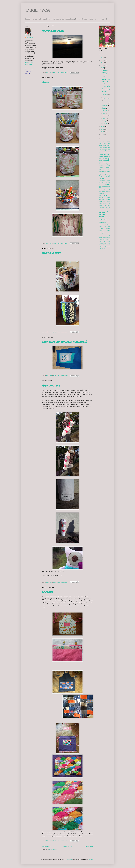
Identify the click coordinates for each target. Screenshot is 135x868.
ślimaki (108, 230)
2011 (103, 134)
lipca (104, 108)
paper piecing (103, 203)
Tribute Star (102, 239)
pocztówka (108, 205)
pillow (100, 205)
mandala (108, 184)
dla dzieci (107, 154)
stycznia (105, 123)
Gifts (45, 82)
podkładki (101, 207)
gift (109, 160)
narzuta (103, 195)
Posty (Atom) (53, 849)
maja (104, 113)
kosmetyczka (102, 181)
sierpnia (105, 105)
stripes (101, 228)
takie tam (37, 10)
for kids (105, 158)
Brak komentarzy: (63, 72)
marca (104, 118)
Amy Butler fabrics (105, 142)
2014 (103, 127)
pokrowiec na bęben (105, 209)
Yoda (100, 249)
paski (109, 203)
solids (101, 226)
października (106, 99)
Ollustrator (69, 860)
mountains (101, 193)
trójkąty (108, 239)
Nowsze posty (46, 846)
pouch (109, 211)
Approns (47, 592)
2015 (103, 68)
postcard (101, 211)
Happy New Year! (53, 31)
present (102, 213)
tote (104, 238)
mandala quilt (103, 186)
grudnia (105, 70)
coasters (101, 149)
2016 (103, 65)
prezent (102, 215)
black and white (106, 147)
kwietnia (105, 116)
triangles (108, 238)
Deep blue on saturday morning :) (64, 342)
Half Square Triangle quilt (105, 167)
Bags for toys (51, 253)
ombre (109, 202)
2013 (103, 129)
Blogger (91, 860)
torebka (101, 238)
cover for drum (107, 149)
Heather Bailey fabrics (105, 171)
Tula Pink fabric (105, 241)
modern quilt (106, 190)
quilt (101, 217)
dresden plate (103, 156)
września (105, 103)
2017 (103, 63)
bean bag (105, 145)
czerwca (105, 111)
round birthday (105, 222)
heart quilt (107, 169)
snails (100, 225)
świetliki (101, 232)
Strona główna (68, 846)
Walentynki (107, 247)
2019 (103, 58)
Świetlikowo (102, 234)
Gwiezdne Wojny (106, 162)
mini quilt (104, 188)
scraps (108, 223)
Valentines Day (103, 243)
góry (100, 162)
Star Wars (107, 227)
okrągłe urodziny (105, 201)
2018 (103, 60)
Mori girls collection (105, 192)
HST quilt (102, 173)
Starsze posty (89, 846)
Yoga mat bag (51, 385)
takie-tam (30, 37)
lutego (105, 121)
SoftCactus (108, 225)
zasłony (103, 249)
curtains (101, 151)
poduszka (108, 207)
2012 (103, 132)
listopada (105, 95)
